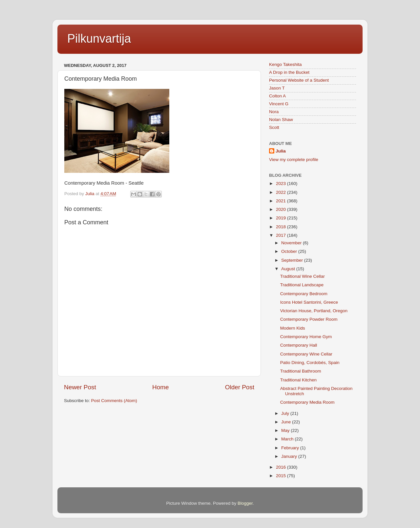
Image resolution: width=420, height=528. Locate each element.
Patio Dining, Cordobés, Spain (310, 363)
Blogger (245, 503)
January (290, 456)
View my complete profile (294, 160)
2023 (282, 183)
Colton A (277, 96)
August (289, 269)
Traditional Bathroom (301, 371)
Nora (274, 112)
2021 (282, 201)
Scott (274, 127)
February (291, 448)
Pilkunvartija (99, 39)
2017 (282, 235)
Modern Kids (293, 328)
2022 (282, 192)
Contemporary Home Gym (306, 337)
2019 (282, 218)
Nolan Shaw (281, 120)
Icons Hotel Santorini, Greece (309, 302)
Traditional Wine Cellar (303, 276)
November (292, 243)
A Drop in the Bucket (289, 72)
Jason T (277, 88)
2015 (282, 476)
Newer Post (80, 387)
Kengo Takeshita (285, 64)
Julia (281, 151)
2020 (282, 209)
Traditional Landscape (302, 285)
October (290, 251)
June (287, 422)
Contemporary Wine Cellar (306, 354)
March (288, 439)
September (293, 260)
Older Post (240, 387)
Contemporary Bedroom (304, 294)
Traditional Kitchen (298, 380)
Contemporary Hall (299, 345)
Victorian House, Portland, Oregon (314, 311)
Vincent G (279, 104)
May (286, 430)
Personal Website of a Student (299, 80)
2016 (282, 467)
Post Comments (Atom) (114, 401)
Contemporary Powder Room (309, 319)
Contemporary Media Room (307, 402)
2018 (282, 227)
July (286, 413)
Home (160, 387)
